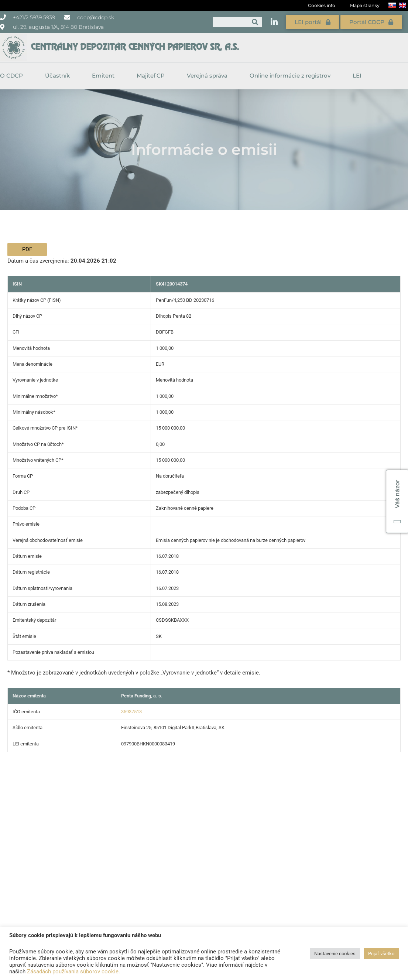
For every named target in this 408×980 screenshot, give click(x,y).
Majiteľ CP (152, 76)
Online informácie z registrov (292, 76)
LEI (357, 76)
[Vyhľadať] (255, 22)
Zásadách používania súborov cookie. (73, 972)
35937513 (131, 712)
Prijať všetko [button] (381, 954)
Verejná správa (209, 76)
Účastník (59, 76)
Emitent (105, 76)
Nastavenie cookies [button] (335, 954)
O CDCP (13, 76)
